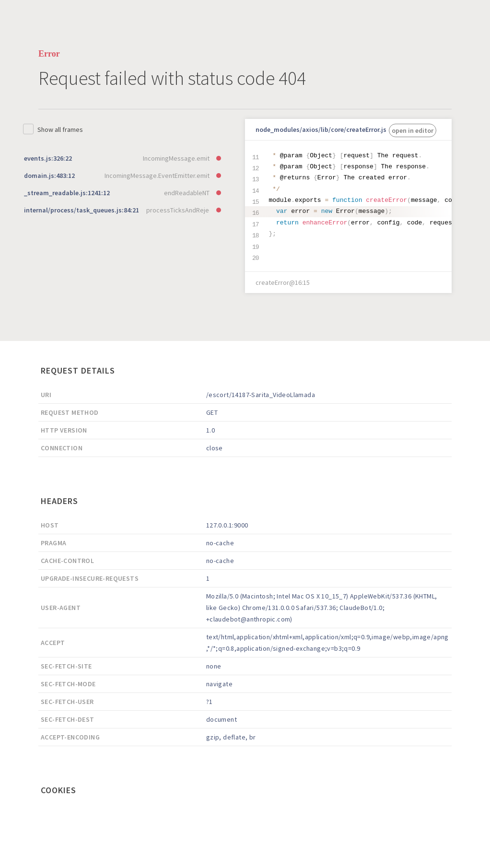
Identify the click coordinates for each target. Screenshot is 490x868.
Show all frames (60, 129)
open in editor (413, 130)
